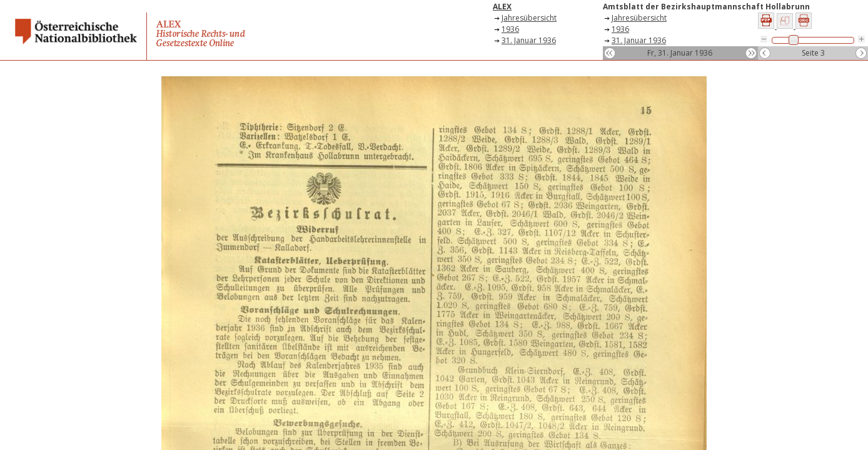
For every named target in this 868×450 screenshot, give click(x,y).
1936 (510, 29)
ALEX (502, 7)
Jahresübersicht (529, 18)
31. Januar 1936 (529, 40)
